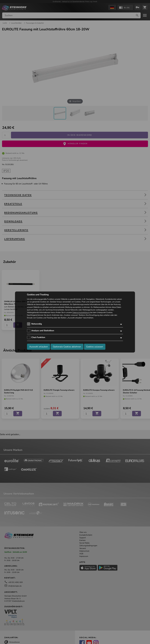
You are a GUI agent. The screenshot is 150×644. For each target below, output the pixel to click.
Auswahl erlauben (39, 347)
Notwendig (37, 324)
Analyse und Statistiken (43, 331)
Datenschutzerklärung (81, 312)
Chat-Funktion (38, 337)
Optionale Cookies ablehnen (67, 347)
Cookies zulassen (95, 347)
